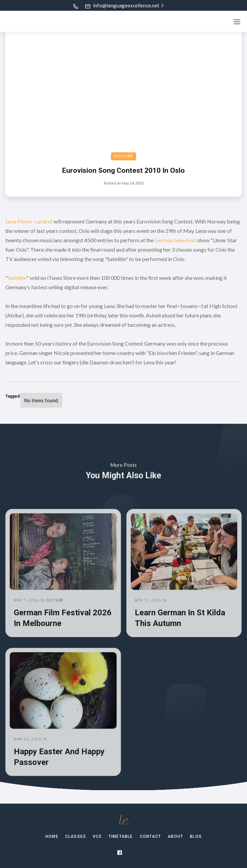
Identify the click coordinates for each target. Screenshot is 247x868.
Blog (196, 836)
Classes (76, 836)
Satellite (17, 278)
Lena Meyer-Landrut (29, 221)
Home (52, 836)
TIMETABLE (121, 836)
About (175, 836)
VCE (97, 836)
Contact (150, 836)
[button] (237, 22)
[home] (31, 22)
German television (175, 240)
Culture (123, 156)
